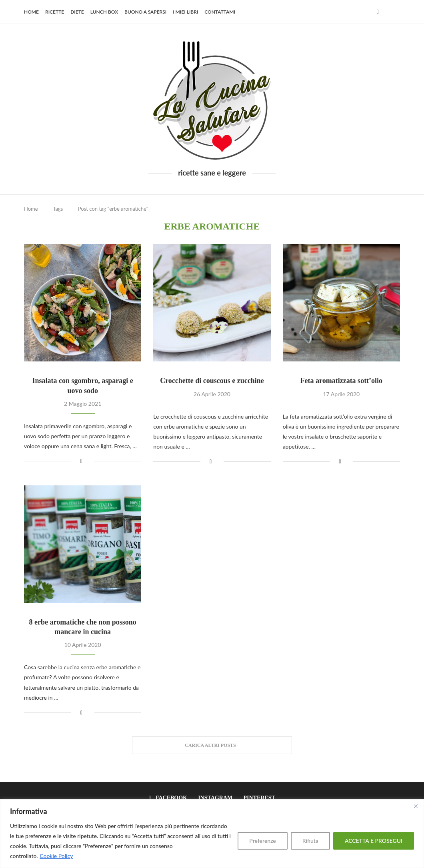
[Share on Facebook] (81, 461)
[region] (212, 834)
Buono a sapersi (145, 12)
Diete (77, 12)
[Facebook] (378, 12)
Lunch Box (104, 12)
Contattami (220, 12)
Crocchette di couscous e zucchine (212, 381)
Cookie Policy (56, 856)
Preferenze (262, 841)
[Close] (416, 806)
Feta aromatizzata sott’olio (342, 381)
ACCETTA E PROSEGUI (374, 841)
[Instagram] (213, 798)
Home (31, 12)
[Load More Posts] (212, 745)
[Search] (396, 12)
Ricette (55, 12)
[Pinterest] (257, 798)
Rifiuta (310, 841)
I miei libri (185, 12)
